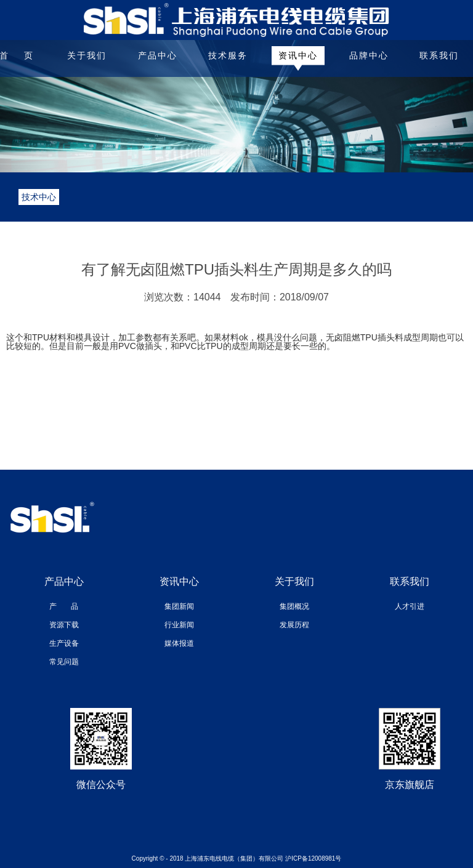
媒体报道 (179, 643)
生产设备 (64, 643)
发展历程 (294, 625)
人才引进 (410, 606)
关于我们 (87, 55)
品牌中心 (369, 55)
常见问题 (64, 662)
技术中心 (39, 197)
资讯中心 (298, 55)
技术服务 (228, 55)
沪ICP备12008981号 (313, 858)
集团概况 (294, 606)
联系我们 (439, 55)
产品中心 (158, 55)
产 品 (64, 606)
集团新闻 (179, 606)
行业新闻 (179, 625)
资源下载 (64, 625)
